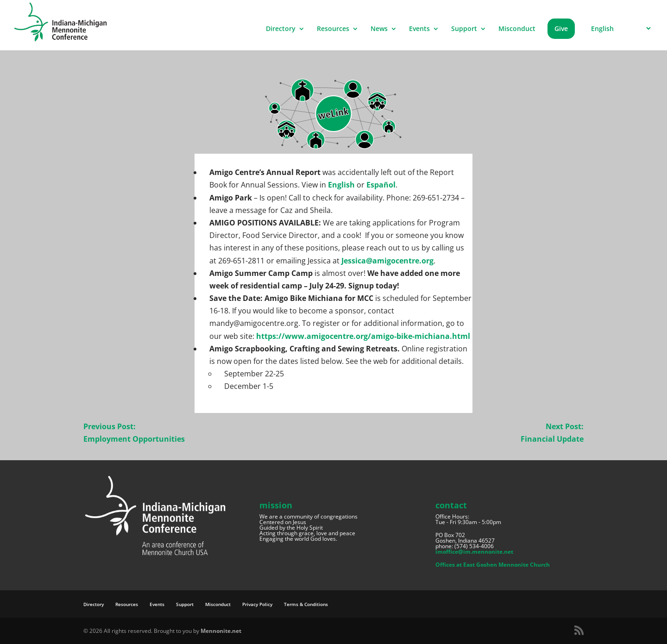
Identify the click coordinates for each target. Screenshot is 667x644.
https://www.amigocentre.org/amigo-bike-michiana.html (363, 336)
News (379, 29)
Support (464, 29)
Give (561, 28)
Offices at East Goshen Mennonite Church (493, 565)
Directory (281, 29)
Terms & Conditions (306, 604)
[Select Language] (620, 28)
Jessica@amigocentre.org (387, 261)
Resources (333, 29)
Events (419, 29)
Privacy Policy (257, 604)
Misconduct (517, 29)
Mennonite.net (221, 631)
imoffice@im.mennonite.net (474, 552)
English (341, 185)
